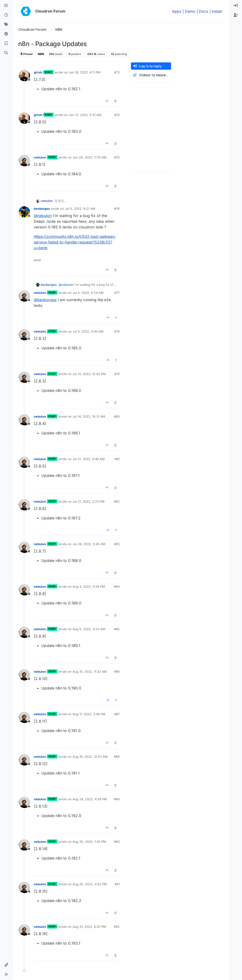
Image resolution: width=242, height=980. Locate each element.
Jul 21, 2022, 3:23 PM (89, 501)
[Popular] (6, 34)
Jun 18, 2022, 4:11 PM (85, 72)
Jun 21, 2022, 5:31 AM (85, 115)
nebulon (40, 157)
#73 (117, 72)
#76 (117, 209)
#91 (117, 884)
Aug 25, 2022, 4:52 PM (90, 884)
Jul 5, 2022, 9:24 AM (88, 293)
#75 (117, 157)
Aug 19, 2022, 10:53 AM (90, 757)
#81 (117, 459)
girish (38, 72)
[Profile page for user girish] (24, 76)
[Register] (236, 15)
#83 (117, 544)
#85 (117, 629)
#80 (117, 416)
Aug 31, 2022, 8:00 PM (89, 927)
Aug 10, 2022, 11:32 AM (90, 672)
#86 (117, 672)
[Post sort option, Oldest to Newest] (151, 75)
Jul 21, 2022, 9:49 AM (89, 459)
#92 (117, 927)
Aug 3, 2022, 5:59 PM (89, 586)
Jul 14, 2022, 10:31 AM (89, 416)
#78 (117, 331)
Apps (177, 11)
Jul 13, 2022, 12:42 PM (89, 374)
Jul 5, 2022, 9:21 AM (80, 209)
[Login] (236, 6)
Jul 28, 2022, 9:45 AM (89, 544)
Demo (190, 11)
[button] (6, 965)
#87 (117, 714)
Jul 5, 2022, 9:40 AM (88, 331)
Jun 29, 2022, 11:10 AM (89, 157)
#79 (117, 374)
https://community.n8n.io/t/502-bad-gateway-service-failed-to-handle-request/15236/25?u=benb (75, 242)
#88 (117, 757)
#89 (117, 799)
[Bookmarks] (6, 43)
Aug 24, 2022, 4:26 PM (90, 799)
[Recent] (6, 15)
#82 (117, 501)
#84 (117, 586)
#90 (117, 842)
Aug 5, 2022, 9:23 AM (89, 629)
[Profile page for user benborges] (24, 212)
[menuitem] (236, 6)
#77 (117, 293)
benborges (42, 209)
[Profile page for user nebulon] (24, 161)
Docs (204, 11)
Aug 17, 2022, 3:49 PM (89, 714)
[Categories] (6, 6)
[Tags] (6, 25)
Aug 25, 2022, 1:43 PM (89, 842)
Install (217, 11)
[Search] (6, 53)
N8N (41, 54)
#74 (117, 115)
